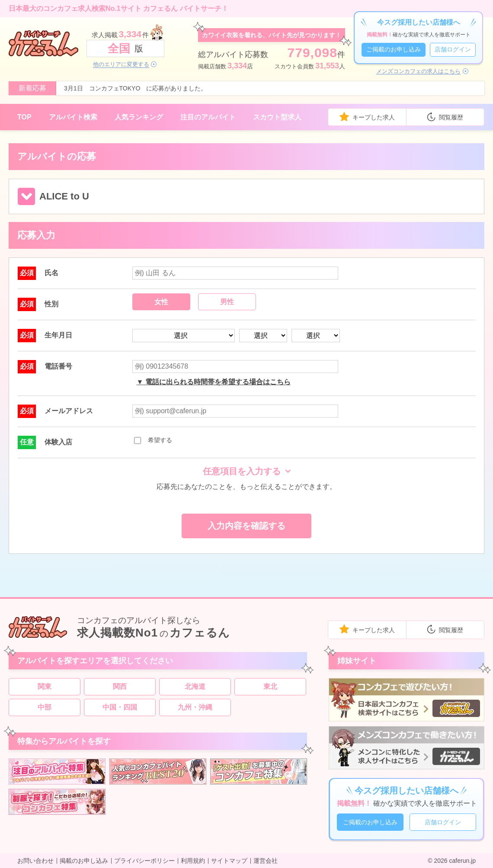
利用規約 (193, 861)
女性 (161, 302)
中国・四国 (120, 707)
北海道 (195, 686)
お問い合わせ (35, 861)
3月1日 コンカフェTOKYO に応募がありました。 (135, 88)
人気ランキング (139, 117)
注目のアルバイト (208, 117)
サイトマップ (229, 861)
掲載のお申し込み (84, 861)
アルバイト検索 (73, 117)
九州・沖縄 (195, 707)
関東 (45, 686)
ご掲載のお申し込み (394, 49)
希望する (153, 440)
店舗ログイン (453, 49)
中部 (45, 707)
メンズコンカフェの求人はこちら (418, 71)
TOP (24, 117)
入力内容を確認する (246, 526)
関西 (120, 686)
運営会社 (266, 861)
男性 (227, 302)
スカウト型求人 (277, 117)
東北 (270, 686)
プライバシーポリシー (144, 861)
